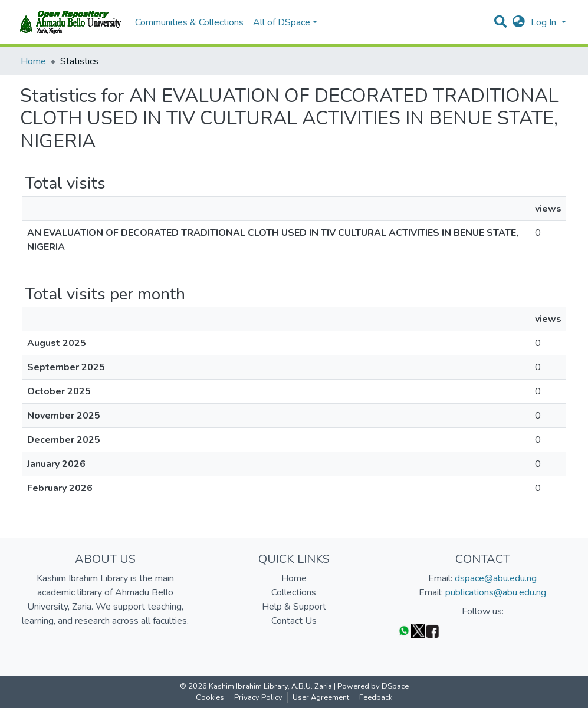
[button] (519, 22)
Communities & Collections (189, 22)
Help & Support (294, 607)
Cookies (210, 697)
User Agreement (321, 697)
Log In (545, 22)
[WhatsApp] (404, 630)
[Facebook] (432, 630)
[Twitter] (418, 630)
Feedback (376, 697)
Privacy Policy (258, 697)
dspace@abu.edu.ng (496, 578)
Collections (294, 592)
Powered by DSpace (373, 686)
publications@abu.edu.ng (496, 592)
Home (33, 61)
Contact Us (294, 621)
